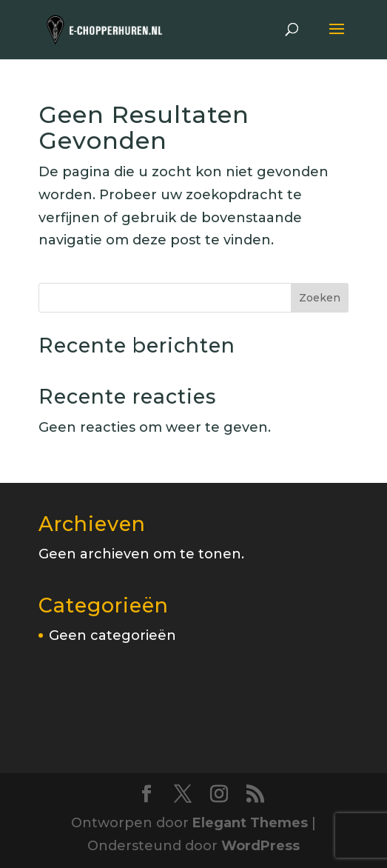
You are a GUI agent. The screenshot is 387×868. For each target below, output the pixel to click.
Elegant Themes (250, 823)
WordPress (260, 846)
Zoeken (320, 298)
